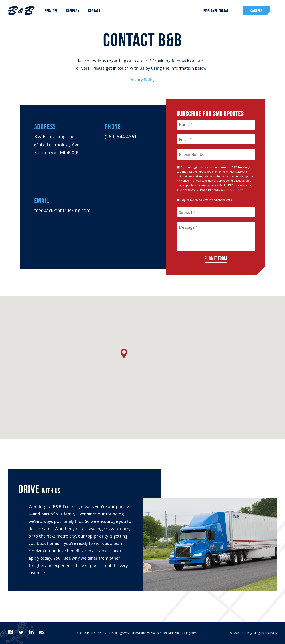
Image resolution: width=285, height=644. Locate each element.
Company (73, 11)
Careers (256, 11)
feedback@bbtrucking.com (62, 210)
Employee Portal (216, 11)
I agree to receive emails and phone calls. (205, 200)
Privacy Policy (142, 80)
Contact (94, 11)
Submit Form (216, 258)
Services (51, 11)
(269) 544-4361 (121, 136)
